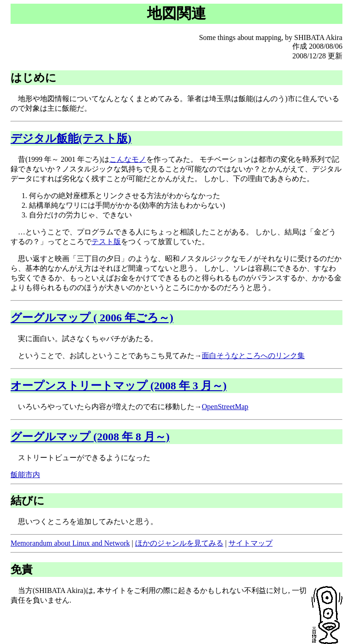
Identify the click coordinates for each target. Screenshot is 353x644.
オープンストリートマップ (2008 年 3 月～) (119, 386)
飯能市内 (25, 475)
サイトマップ (251, 543)
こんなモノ (128, 159)
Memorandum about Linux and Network (70, 543)
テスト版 (106, 242)
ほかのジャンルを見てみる (179, 543)
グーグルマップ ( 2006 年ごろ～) (92, 318)
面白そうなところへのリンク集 (253, 356)
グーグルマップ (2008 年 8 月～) (90, 437)
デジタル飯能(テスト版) (71, 138)
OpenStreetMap (225, 407)
